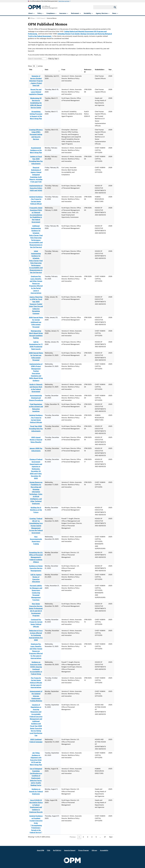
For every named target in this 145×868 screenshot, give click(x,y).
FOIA (49, 850)
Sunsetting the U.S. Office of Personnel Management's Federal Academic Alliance (36, 557)
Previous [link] (73, 837)
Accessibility (104, 850)
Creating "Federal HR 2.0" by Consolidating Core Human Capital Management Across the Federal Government (36, 526)
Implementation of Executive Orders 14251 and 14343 (36, 188)
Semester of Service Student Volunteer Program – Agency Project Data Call (36, 81)
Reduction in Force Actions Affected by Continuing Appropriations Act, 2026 (36, 635)
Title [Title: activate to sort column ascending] (31, 70)
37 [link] (105, 837)
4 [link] (92, 837)
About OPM (40, 850)
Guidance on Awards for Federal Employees (36, 792)
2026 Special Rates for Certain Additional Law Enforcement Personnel (36, 322)
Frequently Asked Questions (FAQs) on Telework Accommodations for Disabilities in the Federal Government (36, 215)
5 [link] (96, 837)
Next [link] (111, 837)
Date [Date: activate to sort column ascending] (46, 70)
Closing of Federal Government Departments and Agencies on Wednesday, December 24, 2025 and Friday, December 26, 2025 (36, 469)
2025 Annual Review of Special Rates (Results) (36, 440)
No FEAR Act (57, 850)
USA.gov (94, 850)
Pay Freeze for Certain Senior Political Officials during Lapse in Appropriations (36, 683)
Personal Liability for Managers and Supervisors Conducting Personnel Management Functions (36, 593)
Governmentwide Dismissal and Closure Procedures (36, 398)
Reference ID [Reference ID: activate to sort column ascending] (88, 71)
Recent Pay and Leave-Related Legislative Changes (36, 92)
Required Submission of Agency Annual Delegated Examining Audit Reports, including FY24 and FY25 (36, 175)
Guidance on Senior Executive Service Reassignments (36, 568)
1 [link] (79, 837)
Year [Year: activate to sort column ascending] (110, 70)
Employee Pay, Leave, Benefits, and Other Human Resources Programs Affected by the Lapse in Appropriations (36, 651)
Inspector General (70, 850)
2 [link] (83, 837)
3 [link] (88, 837)
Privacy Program (84, 850)
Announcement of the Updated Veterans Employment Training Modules (36, 696)
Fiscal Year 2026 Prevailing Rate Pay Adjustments (36, 429)
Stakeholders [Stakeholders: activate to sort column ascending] (100, 70)
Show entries (35, 66)
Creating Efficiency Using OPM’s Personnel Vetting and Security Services (36, 134)
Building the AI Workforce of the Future (36, 510)
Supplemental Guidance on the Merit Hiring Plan (36, 150)
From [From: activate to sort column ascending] (63, 70)
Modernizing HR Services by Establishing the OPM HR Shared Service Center (36, 103)
